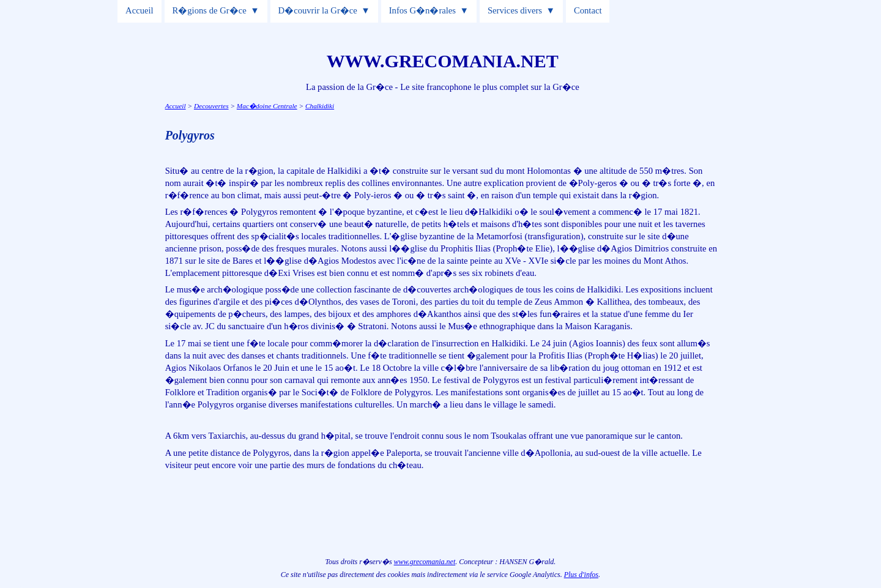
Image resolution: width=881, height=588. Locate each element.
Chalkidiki (320, 106)
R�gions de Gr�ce (210, 10)
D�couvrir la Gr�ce (318, 10)
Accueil (139, 10)
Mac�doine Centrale (267, 106)
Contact (588, 10)
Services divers (515, 10)
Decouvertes (211, 106)
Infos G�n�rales (422, 10)
